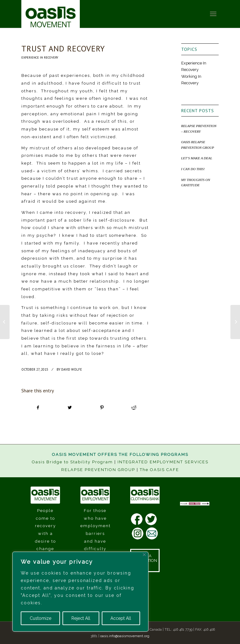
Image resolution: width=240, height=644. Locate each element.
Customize (41, 618)
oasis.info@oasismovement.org (125, 636)
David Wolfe (72, 369)
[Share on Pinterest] (102, 408)
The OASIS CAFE (159, 470)
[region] (80, 592)
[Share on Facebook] (38, 408)
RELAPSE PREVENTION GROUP (98, 470)
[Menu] (213, 14)
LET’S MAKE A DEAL (197, 158)
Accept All (121, 618)
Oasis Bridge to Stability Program (72, 462)
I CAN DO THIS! (193, 169)
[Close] (144, 555)
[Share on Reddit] (134, 408)
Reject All (81, 618)
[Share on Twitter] (70, 408)
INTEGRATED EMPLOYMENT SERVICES (163, 462)
